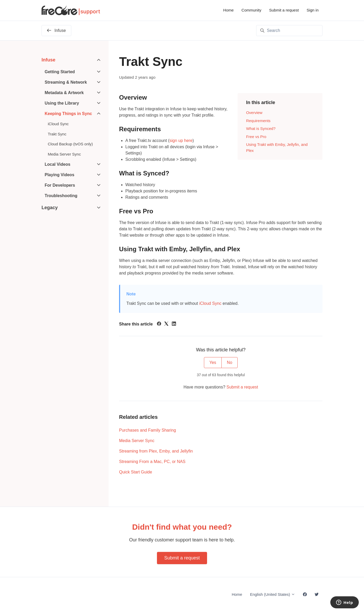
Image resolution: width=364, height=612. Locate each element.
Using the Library (62, 103)
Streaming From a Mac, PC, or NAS (152, 462)
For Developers (60, 185)
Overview (254, 113)
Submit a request (284, 10)
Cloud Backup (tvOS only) (70, 144)
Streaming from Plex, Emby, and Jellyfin (156, 451)
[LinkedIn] (174, 324)
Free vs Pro (256, 137)
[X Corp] (166, 324)
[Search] (289, 31)
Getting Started (60, 72)
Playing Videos (60, 175)
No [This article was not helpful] (230, 362)
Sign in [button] (313, 10)
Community (251, 10)
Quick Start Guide (136, 472)
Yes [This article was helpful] (213, 362)
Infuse (48, 60)
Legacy (50, 208)
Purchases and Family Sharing (148, 430)
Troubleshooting (61, 196)
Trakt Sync (57, 134)
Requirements (258, 121)
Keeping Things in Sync (68, 114)
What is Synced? (261, 128)
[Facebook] (159, 324)
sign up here (181, 141)
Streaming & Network (66, 82)
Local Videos (57, 164)
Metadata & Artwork (64, 93)
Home (228, 10)
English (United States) (272, 594)
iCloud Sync (210, 303)
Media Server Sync (137, 441)
